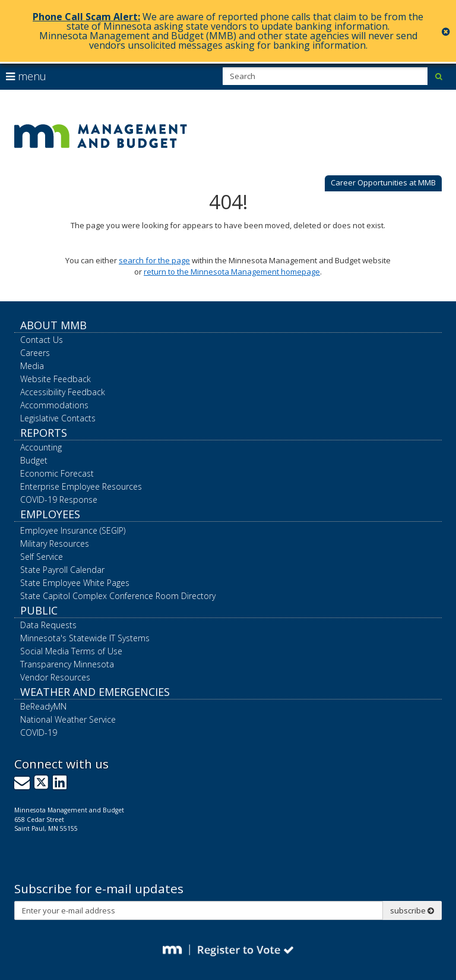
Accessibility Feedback (63, 392)
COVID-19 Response (59, 500)
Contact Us (42, 340)
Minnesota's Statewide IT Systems (85, 638)
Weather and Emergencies (95, 692)
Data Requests (48, 625)
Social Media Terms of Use (71, 651)
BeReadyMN (43, 706)
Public (39, 610)
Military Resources (55, 543)
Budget (34, 460)
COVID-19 (39, 732)
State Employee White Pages (75, 583)
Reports (44, 433)
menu (26, 76)
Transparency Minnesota (67, 664)
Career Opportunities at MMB (383, 182)
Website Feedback (56, 379)
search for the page (154, 260)
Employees (50, 514)
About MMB (53, 325)
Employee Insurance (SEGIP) (73, 530)
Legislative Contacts (58, 418)
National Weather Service (68, 719)
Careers (35, 353)
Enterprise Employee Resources (81, 486)
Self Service (42, 557)
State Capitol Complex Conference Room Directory (118, 596)
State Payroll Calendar (62, 570)
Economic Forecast (57, 473)
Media (32, 366)
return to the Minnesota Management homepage (232, 272)
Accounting (41, 447)
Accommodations (54, 405)
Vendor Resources (55, 677)
